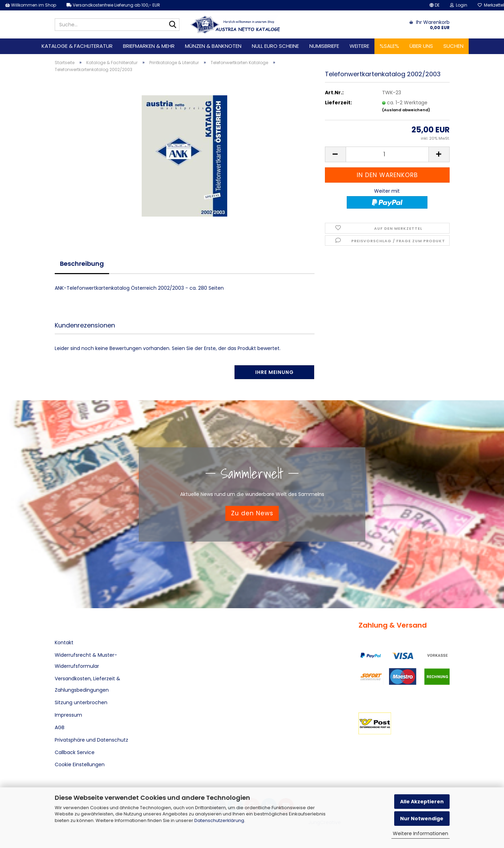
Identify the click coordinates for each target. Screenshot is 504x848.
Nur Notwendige (422, 819)
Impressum (68, 715)
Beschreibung (82, 264)
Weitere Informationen (421, 833)
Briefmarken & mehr (149, 46)
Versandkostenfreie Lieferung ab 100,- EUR (113, 5)
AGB (60, 727)
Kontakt (64, 642)
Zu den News (252, 513)
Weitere (359, 46)
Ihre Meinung (275, 372)
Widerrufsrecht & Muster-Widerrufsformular (86, 661)
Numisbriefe (324, 46)
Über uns (421, 46)
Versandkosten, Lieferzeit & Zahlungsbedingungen (87, 684)
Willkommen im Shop (31, 5)
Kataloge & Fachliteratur (77, 46)
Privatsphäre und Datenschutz (91, 740)
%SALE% (389, 46)
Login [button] (459, 5)
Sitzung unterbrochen (81, 702)
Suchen (453, 46)
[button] (435, 5)
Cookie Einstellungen (80, 764)
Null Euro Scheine (275, 46)
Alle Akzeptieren (422, 802)
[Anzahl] (387, 154)
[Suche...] (173, 25)
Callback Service (75, 752)
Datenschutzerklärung (219, 820)
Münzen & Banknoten (213, 46)
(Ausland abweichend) (406, 110)
